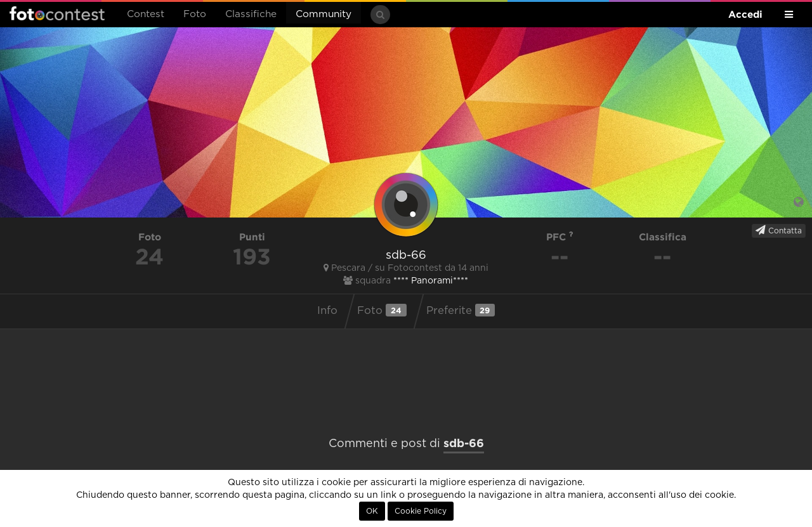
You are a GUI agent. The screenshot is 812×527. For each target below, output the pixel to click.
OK (372, 511)
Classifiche (251, 14)
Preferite (461, 310)
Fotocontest (57, 13)
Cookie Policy (421, 511)
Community (324, 14)
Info (327, 311)
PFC (560, 237)
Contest (146, 14)
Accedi (745, 14)
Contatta (779, 230)
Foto (195, 14)
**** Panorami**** (431, 281)
